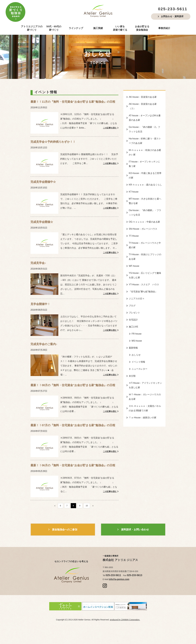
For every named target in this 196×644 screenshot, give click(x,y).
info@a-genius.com (117, 595)
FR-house (137, 316)
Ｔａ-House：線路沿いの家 (143, 394)
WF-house (134, 253)
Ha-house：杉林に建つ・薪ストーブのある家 (145, 137)
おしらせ (136, 336)
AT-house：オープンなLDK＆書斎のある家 (145, 116)
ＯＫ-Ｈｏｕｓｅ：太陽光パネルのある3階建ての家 (145, 386)
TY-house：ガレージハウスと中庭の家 (145, 234)
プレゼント (134, 297)
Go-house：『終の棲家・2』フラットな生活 (144, 127)
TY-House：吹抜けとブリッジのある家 (145, 244)
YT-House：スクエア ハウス (144, 270)
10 (87, 522)
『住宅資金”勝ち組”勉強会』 (143, 277)
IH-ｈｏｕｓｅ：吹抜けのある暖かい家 (145, 148)
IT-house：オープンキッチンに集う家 (144, 158)
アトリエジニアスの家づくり (32, 28)
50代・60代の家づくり (54, 28)
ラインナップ (76, 28)
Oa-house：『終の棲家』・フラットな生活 (145, 203)
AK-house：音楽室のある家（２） (143, 105)
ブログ (132, 290)
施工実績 (98, 28)
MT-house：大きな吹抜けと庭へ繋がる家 (145, 193)
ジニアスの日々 (137, 283)
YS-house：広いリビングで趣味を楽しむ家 (145, 262)
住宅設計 (133, 303)
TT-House (134, 225)
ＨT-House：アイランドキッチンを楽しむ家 (145, 364)
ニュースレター (139, 349)
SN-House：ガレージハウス (143, 219)
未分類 (132, 356)
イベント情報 (138, 343)
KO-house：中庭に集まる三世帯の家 (145, 169)
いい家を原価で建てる (120, 28)
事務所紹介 (164, 28)
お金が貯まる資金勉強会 (142, 28)
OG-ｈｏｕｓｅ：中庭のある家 (144, 212)
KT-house (134, 184)
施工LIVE (134, 310)
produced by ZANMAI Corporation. (125, 635)
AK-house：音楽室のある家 (143, 97)
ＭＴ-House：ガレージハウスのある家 (145, 375)
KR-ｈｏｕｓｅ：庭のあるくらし (145, 178)
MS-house (137, 323)
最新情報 (133, 330)
